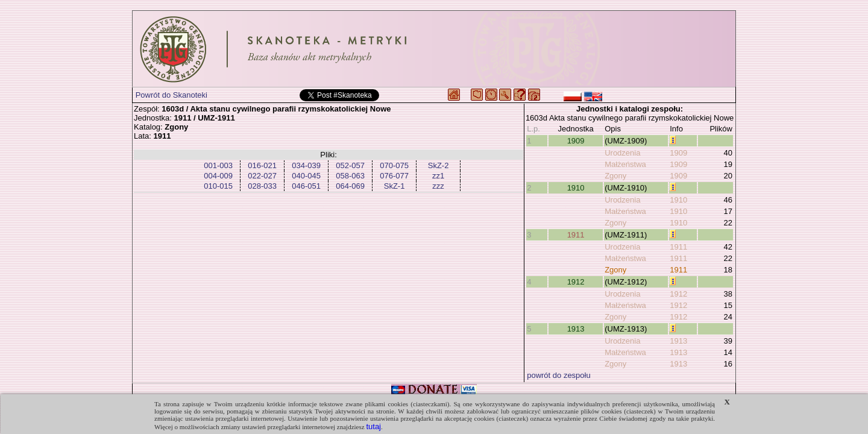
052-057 (350, 165)
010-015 (218, 186)
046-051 (306, 186)
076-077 (394, 176)
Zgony (615, 176)
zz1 (438, 176)
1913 (576, 329)
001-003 (218, 165)
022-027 (262, 176)
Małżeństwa (625, 164)
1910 (576, 188)
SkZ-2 (439, 165)
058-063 (350, 176)
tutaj (373, 426)
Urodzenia (622, 153)
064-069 (350, 186)
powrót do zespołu (559, 375)
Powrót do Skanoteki (171, 95)
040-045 (306, 176)
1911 (576, 235)
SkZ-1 (395, 186)
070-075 (394, 165)
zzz (438, 186)
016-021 (262, 165)
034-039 (306, 165)
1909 (576, 141)
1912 (576, 282)
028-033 (262, 186)
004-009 (218, 176)
